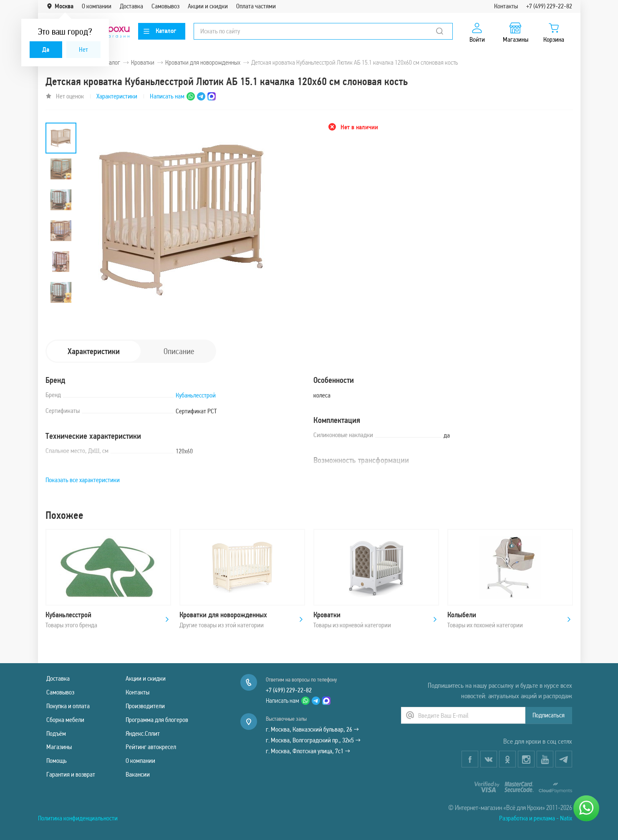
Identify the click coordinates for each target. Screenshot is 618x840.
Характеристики (117, 96)
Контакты (506, 6)
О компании (97, 6)
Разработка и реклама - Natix (536, 818)
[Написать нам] (586, 808)
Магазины (59, 747)
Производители (145, 706)
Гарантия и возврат (71, 774)
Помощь (57, 761)
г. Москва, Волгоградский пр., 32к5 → (313, 740)
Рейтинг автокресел (151, 747)
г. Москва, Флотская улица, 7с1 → (308, 751)
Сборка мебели (65, 720)
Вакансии (138, 774)
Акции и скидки (208, 6)
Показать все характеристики (83, 480)
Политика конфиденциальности (78, 818)
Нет (83, 49)
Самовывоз (165, 6)
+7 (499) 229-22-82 (549, 6)
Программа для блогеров (157, 720)
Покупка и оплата (68, 706)
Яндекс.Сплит (143, 733)
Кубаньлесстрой (196, 395)
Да (46, 49)
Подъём (56, 733)
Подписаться (549, 715)
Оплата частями (256, 6)
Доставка (131, 6)
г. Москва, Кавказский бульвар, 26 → (312, 729)
